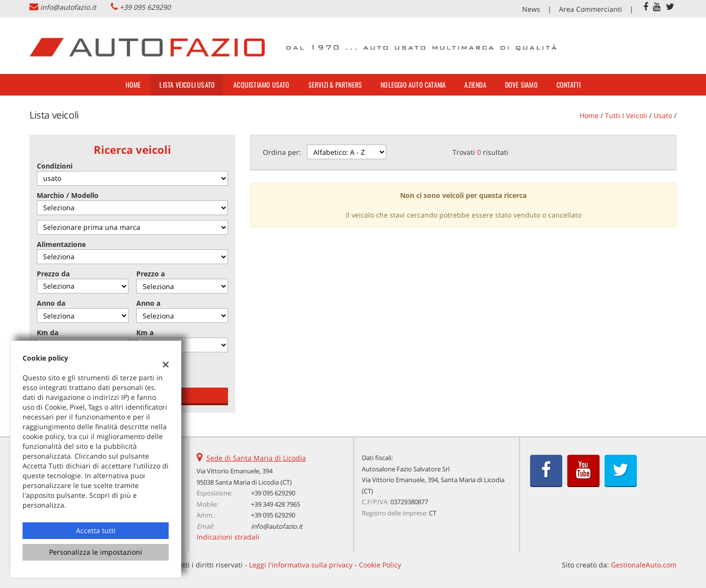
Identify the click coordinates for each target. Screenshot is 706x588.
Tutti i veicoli (626, 115)
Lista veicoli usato (187, 85)
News (531, 9)
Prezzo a (151, 274)
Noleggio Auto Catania (413, 85)
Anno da (51, 303)
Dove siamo (521, 85)
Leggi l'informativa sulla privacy (301, 565)
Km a (145, 332)
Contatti (569, 85)
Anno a (148, 303)
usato (663, 115)
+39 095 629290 (145, 7)
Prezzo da (53, 274)
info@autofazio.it (68, 7)
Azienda (475, 85)
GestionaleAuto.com (644, 565)
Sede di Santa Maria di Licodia (256, 458)
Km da (48, 332)
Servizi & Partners (335, 85)
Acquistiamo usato (261, 85)
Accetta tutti (96, 530)
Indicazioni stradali (228, 537)
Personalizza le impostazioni (96, 552)
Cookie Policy (380, 565)
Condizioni (55, 166)
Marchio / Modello (68, 195)
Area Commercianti (591, 9)
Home (133, 85)
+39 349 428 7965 (276, 504)
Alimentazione (61, 244)
